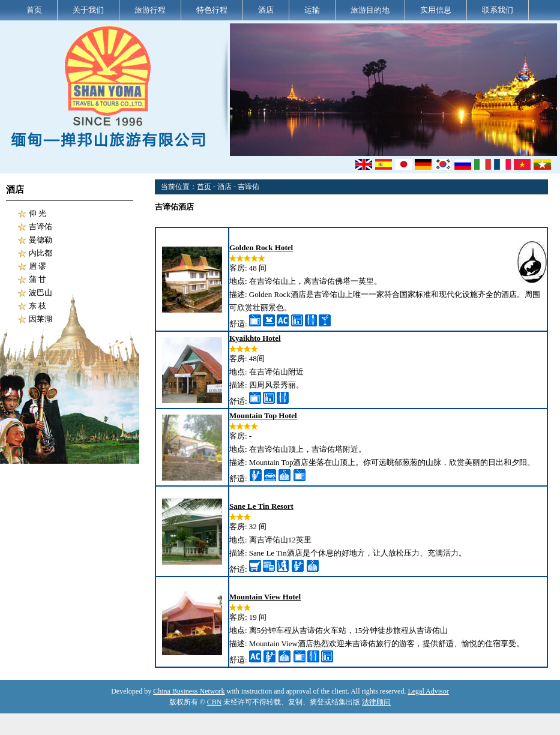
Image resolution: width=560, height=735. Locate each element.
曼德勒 (41, 240)
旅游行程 (150, 10)
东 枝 (38, 306)
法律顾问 (376, 702)
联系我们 (498, 10)
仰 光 (38, 213)
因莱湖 (41, 319)
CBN (215, 702)
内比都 (41, 253)
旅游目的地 (370, 10)
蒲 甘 (38, 279)
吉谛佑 (41, 226)
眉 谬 (38, 266)
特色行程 (212, 10)
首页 (34, 10)
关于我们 (88, 10)
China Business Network (189, 691)
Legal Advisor (428, 691)
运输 (312, 10)
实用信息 (436, 10)
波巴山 (41, 292)
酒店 (266, 10)
